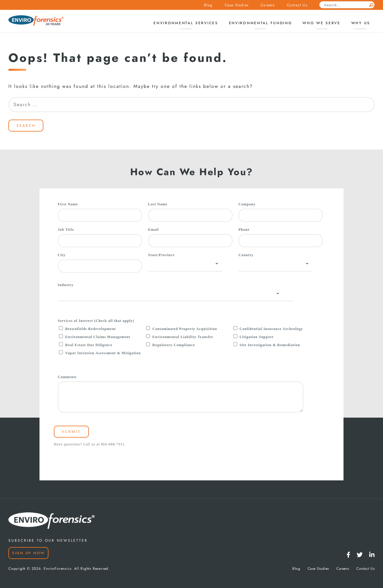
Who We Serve (321, 23)
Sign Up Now (28, 553)
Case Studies (237, 5)
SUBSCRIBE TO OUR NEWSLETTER (48, 540)
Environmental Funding (260, 23)
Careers (268, 5)
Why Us (361, 23)
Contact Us (297, 5)
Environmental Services (186, 23)
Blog (208, 5)
